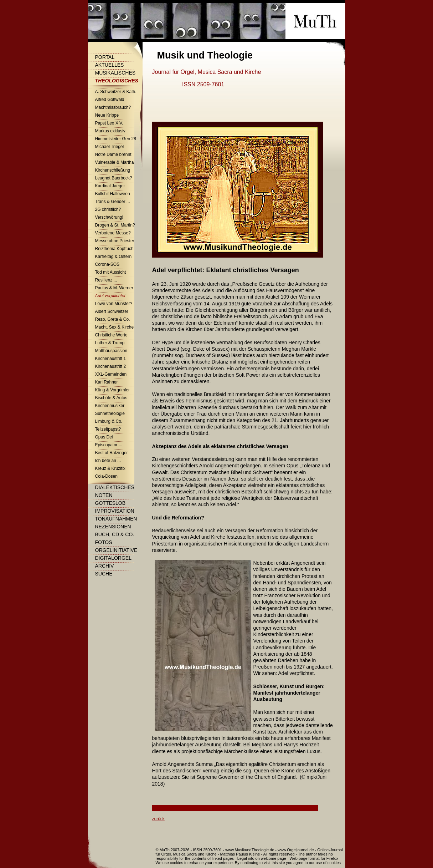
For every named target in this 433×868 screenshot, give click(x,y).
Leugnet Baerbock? (114, 178)
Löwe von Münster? (114, 304)
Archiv (105, 566)
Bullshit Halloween (113, 194)
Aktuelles (110, 65)
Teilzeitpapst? (108, 429)
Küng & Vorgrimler (112, 390)
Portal (105, 57)
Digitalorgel (113, 558)
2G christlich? (108, 209)
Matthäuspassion (111, 351)
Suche (104, 574)
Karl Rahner (107, 382)
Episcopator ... (109, 445)
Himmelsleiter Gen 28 (116, 139)
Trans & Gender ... (113, 202)
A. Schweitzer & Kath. (116, 92)
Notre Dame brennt (113, 154)
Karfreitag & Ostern (114, 257)
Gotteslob (110, 503)
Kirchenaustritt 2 (111, 366)
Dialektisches (115, 487)
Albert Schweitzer (112, 311)
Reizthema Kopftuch (114, 249)
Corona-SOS (107, 264)
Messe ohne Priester (115, 241)
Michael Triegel (110, 147)
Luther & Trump (110, 343)
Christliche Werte (111, 335)
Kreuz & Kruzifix (110, 468)
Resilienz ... (106, 280)
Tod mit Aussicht (111, 272)
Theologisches (117, 81)
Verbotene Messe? (113, 233)
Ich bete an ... (108, 461)
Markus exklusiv (110, 131)
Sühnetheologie (110, 413)
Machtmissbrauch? (113, 107)
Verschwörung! (109, 217)
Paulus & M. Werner (114, 288)
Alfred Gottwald (110, 100)
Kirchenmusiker (110, 406)
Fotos (104, 542)
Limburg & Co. (109, 421)
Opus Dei (104, 437)
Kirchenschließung (113, 170)
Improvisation (115, 511)
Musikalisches (115, 73)
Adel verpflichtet (110, 296)
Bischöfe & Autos (111, 398)
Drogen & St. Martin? (115, 225)
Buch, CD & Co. (115, 534)
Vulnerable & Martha (115, 162)
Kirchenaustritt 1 (111, 359)
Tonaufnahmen (116, 519)
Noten (104, 495)
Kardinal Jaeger (110, 186)
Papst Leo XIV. (109, 123)
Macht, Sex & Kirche (115, 327)
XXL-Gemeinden (111, 374)
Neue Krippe (107, 115)
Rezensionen (113, 527)
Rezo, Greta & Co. (113, 319)
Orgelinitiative (116, 550)
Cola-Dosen (106, 476)
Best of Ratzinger (112, 453)
